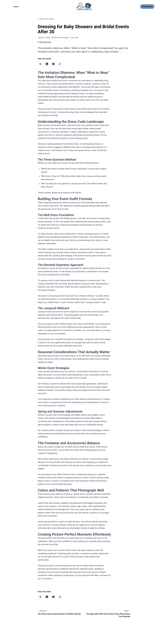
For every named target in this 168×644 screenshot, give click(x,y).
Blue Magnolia (46, 42)
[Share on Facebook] (53, 64)
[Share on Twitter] (40, 64)
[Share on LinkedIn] (47, 64)
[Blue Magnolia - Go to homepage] (84, 7)
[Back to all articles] (46, 19)
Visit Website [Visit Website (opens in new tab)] (148, 6)
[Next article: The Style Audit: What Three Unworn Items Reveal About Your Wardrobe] (108, 614)
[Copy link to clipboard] (60, 64)
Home (16, 7)
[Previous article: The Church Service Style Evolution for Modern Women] (60, 612)
